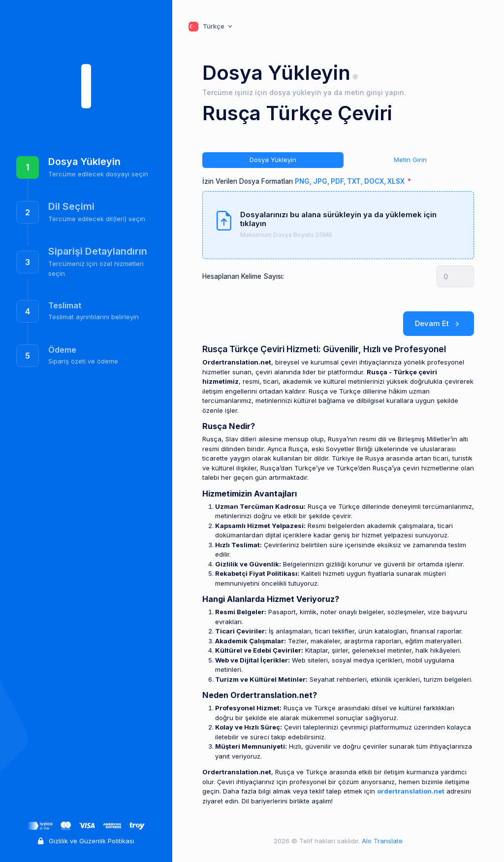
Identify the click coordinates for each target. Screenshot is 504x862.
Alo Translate (381, 841)
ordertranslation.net (411, 791)
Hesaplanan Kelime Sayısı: (243, 276)
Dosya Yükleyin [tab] (273, 160)
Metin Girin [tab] (410, 160)
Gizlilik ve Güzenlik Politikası (86, 841)
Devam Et (439, 324)
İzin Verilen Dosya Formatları (304, 181)
